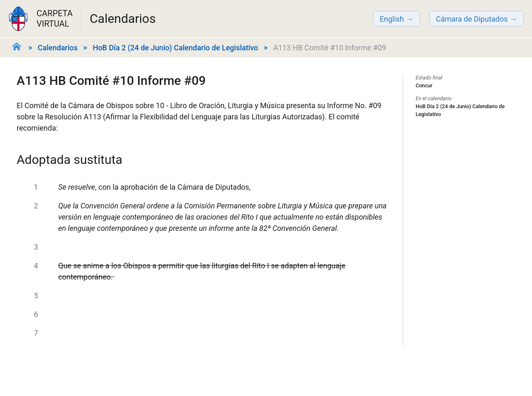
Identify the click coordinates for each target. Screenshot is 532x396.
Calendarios (58, 48)
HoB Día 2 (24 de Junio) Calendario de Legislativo (175, 48)
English (392, 19)
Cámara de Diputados (472, 19)
